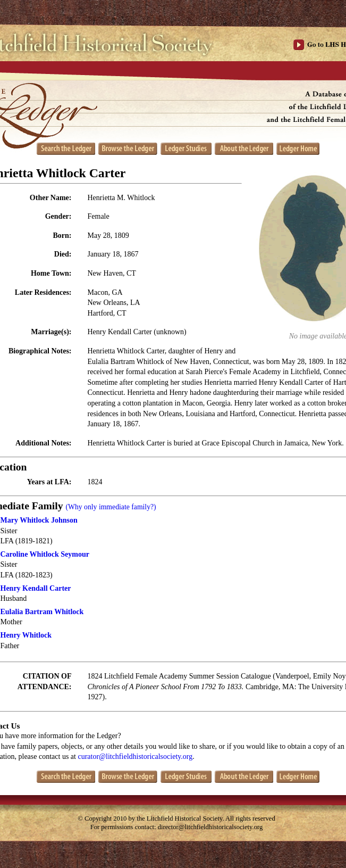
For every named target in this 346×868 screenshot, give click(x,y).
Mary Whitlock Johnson (39, 520)
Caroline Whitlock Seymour (45, 554)
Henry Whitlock (26, 635)
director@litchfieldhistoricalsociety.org (210, 827)
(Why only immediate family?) (111, 507)
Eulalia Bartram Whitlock (42, 612)
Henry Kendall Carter (36, 588)
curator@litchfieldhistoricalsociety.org (135, 757)
